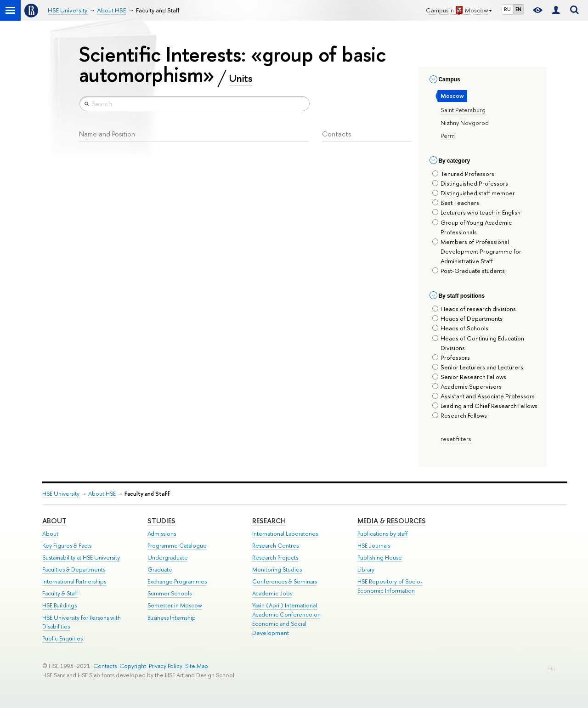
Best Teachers (456, 203)
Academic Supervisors (467, 386)
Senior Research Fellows (469, 377)
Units (241, 78)
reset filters (456, 439)
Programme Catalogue (177, 546)
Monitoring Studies (277, 569)
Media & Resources (392, 521)
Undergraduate (168, 558)
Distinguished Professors (470, 183)
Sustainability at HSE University (81, 558)
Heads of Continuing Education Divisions (478, 343)
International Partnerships (74, 581)
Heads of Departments (467, 318)
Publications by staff (383, 534)
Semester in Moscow (175, 605)
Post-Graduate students (469, 271)
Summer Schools (170, 593)
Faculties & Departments (74, 569)
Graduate (160, 569)
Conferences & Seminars (285, 581)
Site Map (197, 666)
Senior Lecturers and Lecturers (478, 367)
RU (507, 9)
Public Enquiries (62, 638)
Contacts (105, 666)
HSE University (61, 494)
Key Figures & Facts (67, 546)
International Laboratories (285, 534)
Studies (161, 521)
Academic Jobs (272, 593)
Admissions (162, 534)
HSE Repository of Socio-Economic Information (390, 586)
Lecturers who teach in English (476, 212)
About (54, 521)
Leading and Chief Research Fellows (485, 406)
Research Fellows (460, 415)
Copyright (133, 666)
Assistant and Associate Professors (483, 396)
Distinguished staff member (474, 193)
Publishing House (380, 558)
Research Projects (275, 558)
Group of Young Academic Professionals (472, 227)
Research (269, 521)
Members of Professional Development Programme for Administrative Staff (477, 251)
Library (366, 569)
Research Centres (275, 546)
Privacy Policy (166, 666)
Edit (551, 669)
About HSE (102, 494)
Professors (451, 357)
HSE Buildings (59, 605)
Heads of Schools (460, 328)
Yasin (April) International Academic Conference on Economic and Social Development (286, 619)
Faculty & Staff (60, 593)
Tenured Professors (463, 174)
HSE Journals (374, 546)
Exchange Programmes (177, 581)
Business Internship (172, 618)
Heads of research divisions (474, 309)
